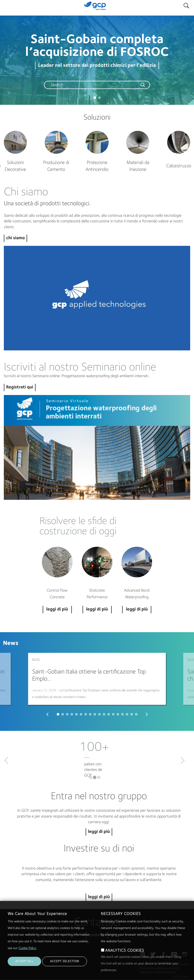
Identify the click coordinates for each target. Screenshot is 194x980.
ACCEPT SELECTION (65, 961)
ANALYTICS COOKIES (125, 951)
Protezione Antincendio (97, 166)
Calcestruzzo (179, 166)
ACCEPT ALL (24, 961)
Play (97, 298)
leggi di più (99, 832)
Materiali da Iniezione (138, 166)
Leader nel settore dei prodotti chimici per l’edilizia (97, 66)
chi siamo (15, 238)
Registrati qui (20, 387)
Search (186, 4)
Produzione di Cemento (56, 166)
